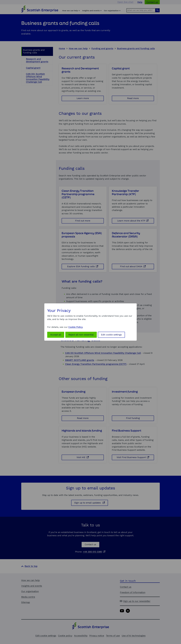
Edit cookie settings (111, 335)
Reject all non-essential (81, 335)
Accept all (56, 335)
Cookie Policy (75, 327)
